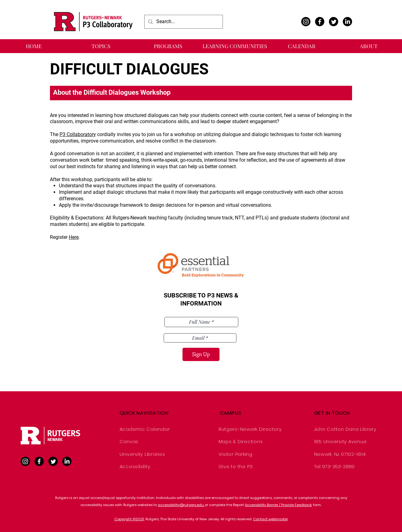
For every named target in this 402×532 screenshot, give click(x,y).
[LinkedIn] (347, 22)
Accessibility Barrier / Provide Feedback (278, 505)
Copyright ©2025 (129, 519)
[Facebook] (320, 22)
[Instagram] (306, 22)
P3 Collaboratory (78, 134)
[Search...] (183, 22)
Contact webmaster (271, 519)
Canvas (129, 441)
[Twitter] (334, 22)
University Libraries (142, 454)
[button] (101, 46)
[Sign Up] (201, 354)
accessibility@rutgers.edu (181, 505)
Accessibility (135, 466)
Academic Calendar (145, 429)
